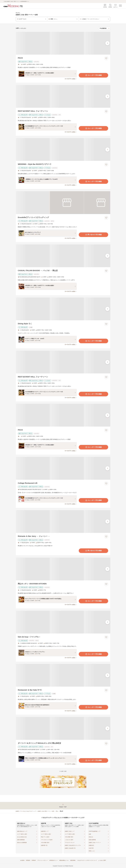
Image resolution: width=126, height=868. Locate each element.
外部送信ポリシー (54, 860)
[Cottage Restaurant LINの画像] (63, 468)
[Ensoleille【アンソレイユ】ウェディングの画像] (63, 203)
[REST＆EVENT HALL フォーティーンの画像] (63, 96)
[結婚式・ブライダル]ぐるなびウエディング (26, 811)
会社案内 (22, 860)
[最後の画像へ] (107, 43)
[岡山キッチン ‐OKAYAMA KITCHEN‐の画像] (63, 569)
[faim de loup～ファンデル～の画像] (63, 622)
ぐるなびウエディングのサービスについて (87, 860)
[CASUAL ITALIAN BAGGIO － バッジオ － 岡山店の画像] (63, 256)
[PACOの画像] (63, 43)
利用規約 (28, 860)
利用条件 (34, 860)
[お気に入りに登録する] (106, 58)
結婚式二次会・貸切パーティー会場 (46, 811)
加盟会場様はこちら (64, 860)
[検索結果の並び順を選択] (104, 28)
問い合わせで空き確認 (93, 235)
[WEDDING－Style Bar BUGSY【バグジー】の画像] (63, 149)
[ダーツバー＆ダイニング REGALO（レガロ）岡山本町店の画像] (63, 728)
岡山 (57, 811)
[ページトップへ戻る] (63, 806)
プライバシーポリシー (43, 860)
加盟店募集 (73, 860)
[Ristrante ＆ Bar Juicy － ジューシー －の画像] (63, 521)
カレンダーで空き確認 (93, 75)
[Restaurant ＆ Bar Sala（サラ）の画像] (63, 675)
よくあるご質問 (102, 860)
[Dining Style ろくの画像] (63, 309)
